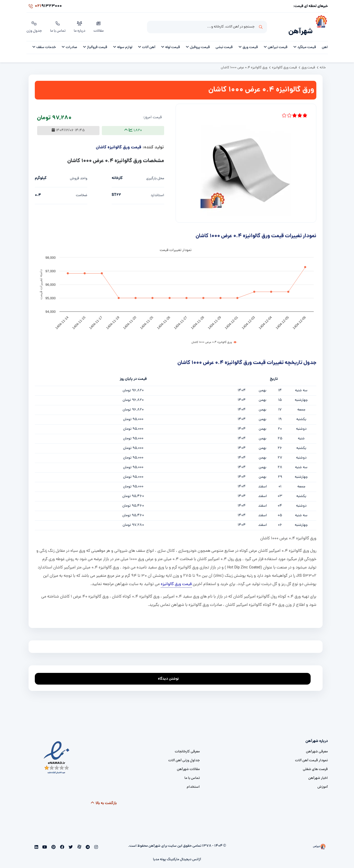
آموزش (323, 780)
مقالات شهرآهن (188, 763)
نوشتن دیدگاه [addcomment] (171, 671)
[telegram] (87, 841)
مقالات (99, 23)
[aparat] (79, 841)
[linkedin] (36, 841)
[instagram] (96, 841)
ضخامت (82, 189)
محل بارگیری (155, 172)
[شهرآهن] (320, 24)
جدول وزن (34, 23)
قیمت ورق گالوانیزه (176, 578)
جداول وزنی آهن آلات (184, 754)
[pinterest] (53, 841)
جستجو (261, 24)
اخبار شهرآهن (318, 771)
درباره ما (79, 23)
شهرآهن (300, 25)
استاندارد (157, 189)
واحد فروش (79, 172)
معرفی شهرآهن (317, 745)
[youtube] (44, 841)
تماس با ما (58, 23)
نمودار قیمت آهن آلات (311, 754)
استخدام (193, 780)
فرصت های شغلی (315, 763)
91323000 (44, 6)
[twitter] (70, 841)
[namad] (57, 751)
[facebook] (62, 841)
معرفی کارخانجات (187, 745)
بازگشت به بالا (103, 797)
